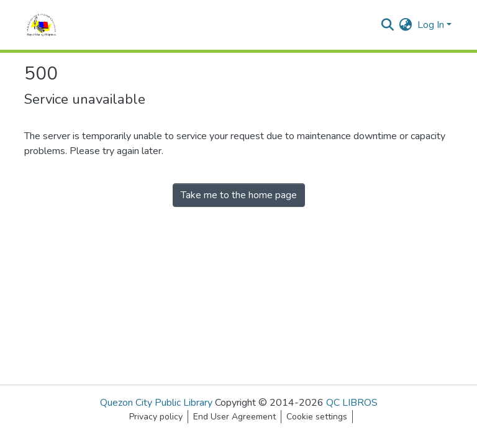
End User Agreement (234, 417)
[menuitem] (406, 25)
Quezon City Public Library (156, 403)
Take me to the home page (239, 195)
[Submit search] (388, 25)
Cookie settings (317, 417)
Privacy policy (156, 417)
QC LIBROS (352, 403)
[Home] (41, 25)
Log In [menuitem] (431, 25)
